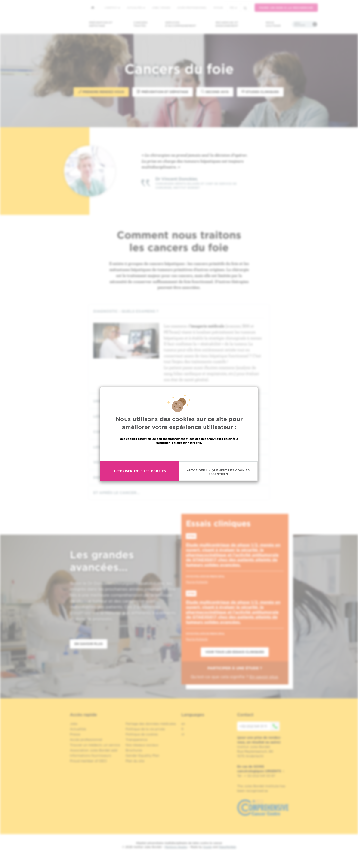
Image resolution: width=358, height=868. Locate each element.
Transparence (136, 740)
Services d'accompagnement (181, 24)
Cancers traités (140, 24)
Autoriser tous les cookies (140, 471)
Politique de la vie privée (145, 729)
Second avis (215, 92)
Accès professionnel (192, 8)
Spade (207, 847)
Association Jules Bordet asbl (94, 750)
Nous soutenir (273, 24)
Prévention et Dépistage (163, 92)
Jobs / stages (161, 8)
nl (183, 734)
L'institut (112, 8)
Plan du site (135, 761)
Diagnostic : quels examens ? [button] (179, 311)
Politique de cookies (142, 734)
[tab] (179, 311)
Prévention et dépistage (101, 24)
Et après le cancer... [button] (179, 493)
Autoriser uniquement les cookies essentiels (218, 472)
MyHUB (218, 8)
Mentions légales (176, 847)
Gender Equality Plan (142, 756)
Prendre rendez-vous (101, 92)
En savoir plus (179, 452)
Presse (75, 734)
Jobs (74, 724)
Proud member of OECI (88, 761)
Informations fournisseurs (91, 756)
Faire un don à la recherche (286, 8)
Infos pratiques (300, 24)
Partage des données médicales (151, 724)
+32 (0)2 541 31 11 (259, 726)
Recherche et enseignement (227, 24)
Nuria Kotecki (197, 582)
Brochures (134, 750)
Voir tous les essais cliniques (235, 652)
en (183, 724)
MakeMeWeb (227, 847)
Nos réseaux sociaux (142, 745)
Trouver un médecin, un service (95, 745)
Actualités (136, 8)
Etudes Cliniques (260, 92)
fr (233, 8)
